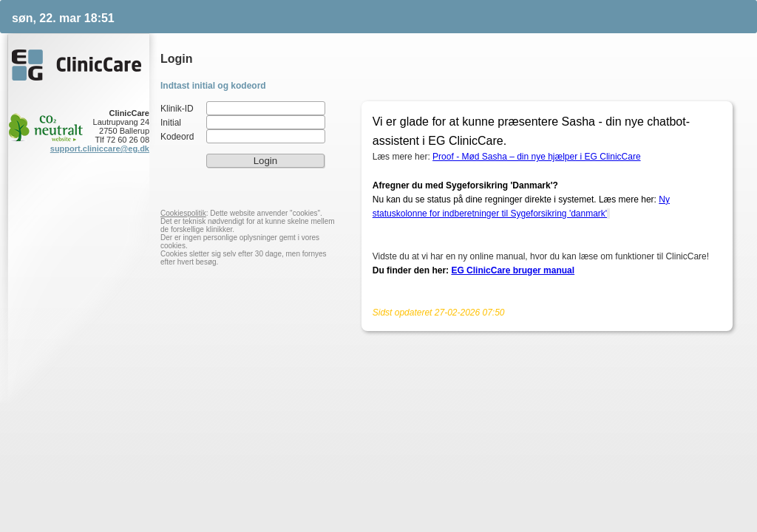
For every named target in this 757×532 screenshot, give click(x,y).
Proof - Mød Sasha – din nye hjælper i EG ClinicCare (536, 157)
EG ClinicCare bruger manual (513, 270)
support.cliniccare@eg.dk (100, 149)
